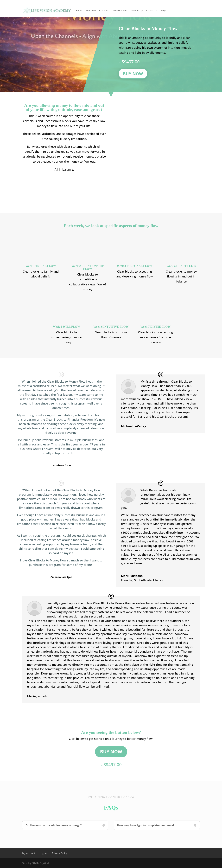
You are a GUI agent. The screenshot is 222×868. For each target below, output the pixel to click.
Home (79, 10)
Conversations (119, 10)
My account (29, 853)
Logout (44, 853)
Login (164, 10)
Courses (104, 10)
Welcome (91, 10)
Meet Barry (137, 10)
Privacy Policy (60, 853)
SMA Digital (41, 863)
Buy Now (133, 74)
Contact (150, 10)
